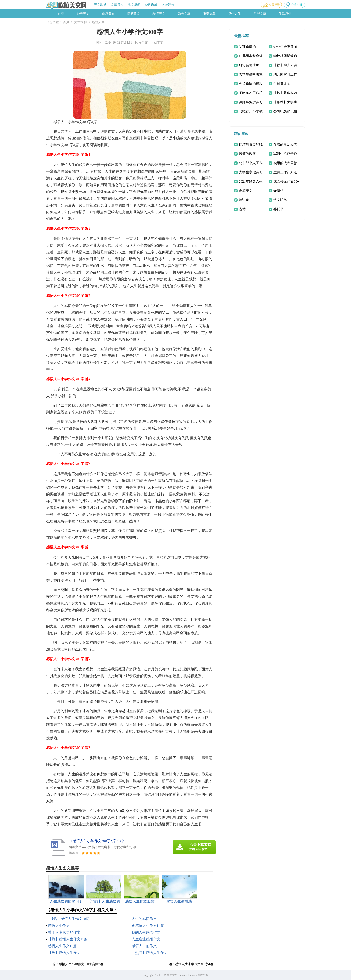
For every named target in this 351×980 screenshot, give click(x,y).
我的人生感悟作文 (146, 932)
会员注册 (297, 5)
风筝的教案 (247, 154)
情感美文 (134, 14)
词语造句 (168, 5)
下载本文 (157, 42)
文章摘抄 (117, 5)
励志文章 (184, 14)
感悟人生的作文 (144, 946)
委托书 (278, 209)
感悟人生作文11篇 (62, 946)
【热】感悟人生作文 (64, 953)
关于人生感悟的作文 (64, 932)
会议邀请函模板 (251, 84)
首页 (61, 14)
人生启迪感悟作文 (146, 939)
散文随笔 (134, 5)
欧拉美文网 (171, 975)
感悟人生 (235, 14)
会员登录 (274, 5)
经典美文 (83, 14)
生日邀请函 (282, 84)
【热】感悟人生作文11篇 (68, 939)
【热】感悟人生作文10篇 (70, 919)
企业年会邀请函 (285, 47)
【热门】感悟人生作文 (150, 953)
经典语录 (151, 5)
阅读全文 (141, 42)
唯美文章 (209, 14)
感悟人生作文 (59, 926)
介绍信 (278, 191)
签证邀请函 (247, 47)
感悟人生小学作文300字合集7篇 (81, 964)
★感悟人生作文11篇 (148, 926)
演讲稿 (244, 200)
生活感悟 (285, 14)
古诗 (242, 209)
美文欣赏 (100, 5)
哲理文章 (260, 14)
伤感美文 (108, 14)
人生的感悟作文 (144, 919)
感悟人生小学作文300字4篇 (194, 964)
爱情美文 (159, 14)
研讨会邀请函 (249, 65)
